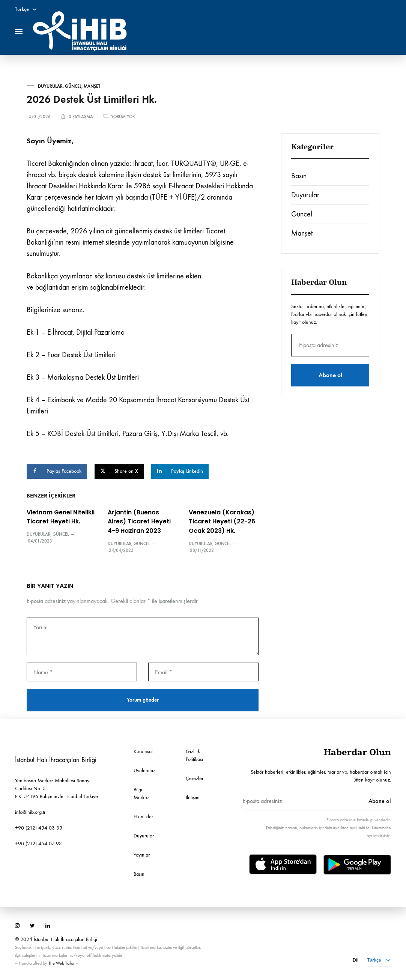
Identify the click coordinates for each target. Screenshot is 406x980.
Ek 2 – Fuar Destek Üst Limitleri (71, 355)
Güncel (73, 86)
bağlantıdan (52, 287)
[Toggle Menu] (19, 32)
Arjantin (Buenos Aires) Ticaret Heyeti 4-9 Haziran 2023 (139, 522)
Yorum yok (123, 117)
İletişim (193, 797)
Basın (299, 176)
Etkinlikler (143, 817)
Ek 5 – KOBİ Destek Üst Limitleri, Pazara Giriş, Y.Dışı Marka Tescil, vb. (128, 434)
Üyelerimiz (144, 770)
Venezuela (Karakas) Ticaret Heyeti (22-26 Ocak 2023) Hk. (222, 522)
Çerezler (195, 778)
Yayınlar (142, 855)
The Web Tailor (62, 963)
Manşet (92, 86)
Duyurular (50, 86)
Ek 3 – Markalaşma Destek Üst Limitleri (83, 377)
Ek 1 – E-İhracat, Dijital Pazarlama (76, 332)
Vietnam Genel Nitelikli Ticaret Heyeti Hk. (61, 517)
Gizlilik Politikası (194, 755)
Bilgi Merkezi (142, 794)
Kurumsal (143, 751)
